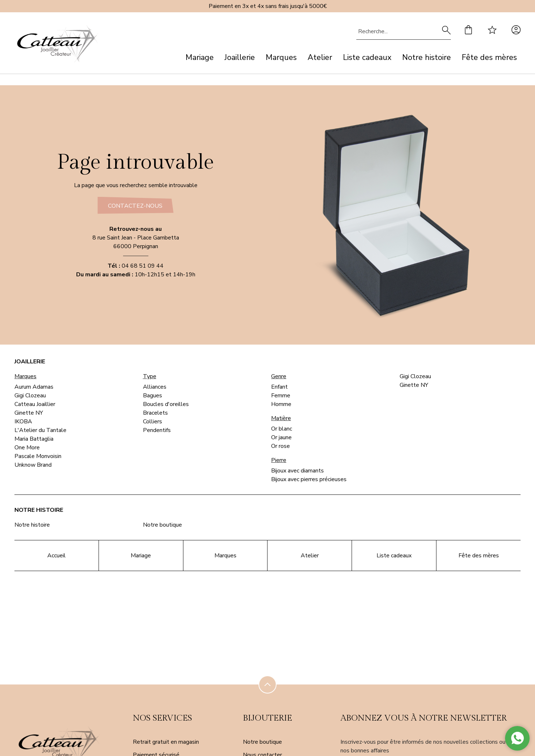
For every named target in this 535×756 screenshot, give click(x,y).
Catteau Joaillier (35, 404)
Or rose (280, 446)
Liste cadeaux (367, 57)
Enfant (279, 387)
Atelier (320, 57)
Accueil (56, 556)
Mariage (200, 57)
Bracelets (155, 413)
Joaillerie (240, 57)
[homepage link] (58, 45)
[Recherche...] (393, 31)
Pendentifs (157, 430)
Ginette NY (29, 413)
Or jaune (281, 437)
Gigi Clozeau (30, 396)
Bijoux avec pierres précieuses (309, 479)
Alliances (155, 387)
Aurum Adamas (34, 387)
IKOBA (23, 422)
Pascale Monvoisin (38, 456)
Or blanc (282, 429)
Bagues (153, 396)
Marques (281, 57)
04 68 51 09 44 (143, 268)
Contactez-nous (135, 206)
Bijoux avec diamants (297, 471)
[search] (446, 31)
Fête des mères (489, 57)
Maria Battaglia (34, 439)
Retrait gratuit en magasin (166, 739)
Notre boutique (162, 525)
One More (27, 448)
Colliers (153, 422)
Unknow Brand (33, 465)
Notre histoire (427, 57)
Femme (281, 396)
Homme (281, 404)
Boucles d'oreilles (166, 404)
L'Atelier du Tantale (40, 430)
